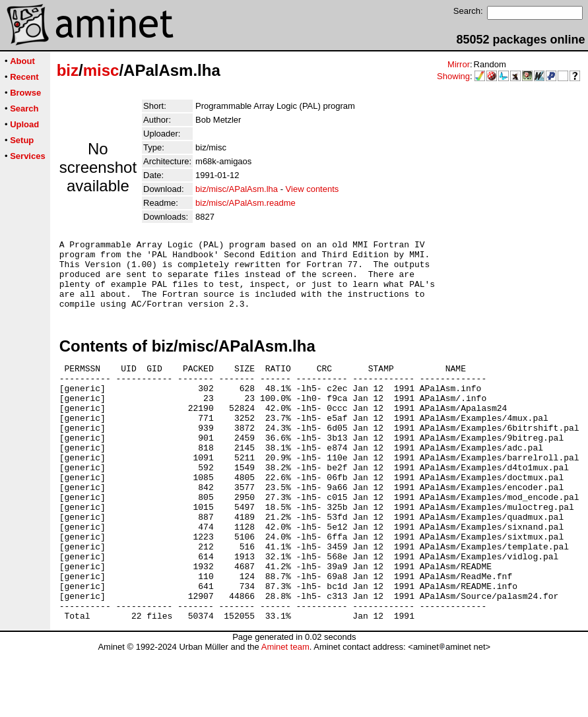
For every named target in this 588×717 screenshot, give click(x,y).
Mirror (459, 64)
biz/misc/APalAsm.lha (237, 189)
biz (68, 70)
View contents (312, 189)
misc (101, 70)
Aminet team (285, 712)
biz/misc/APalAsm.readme (245, 203)
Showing (453, 76)
